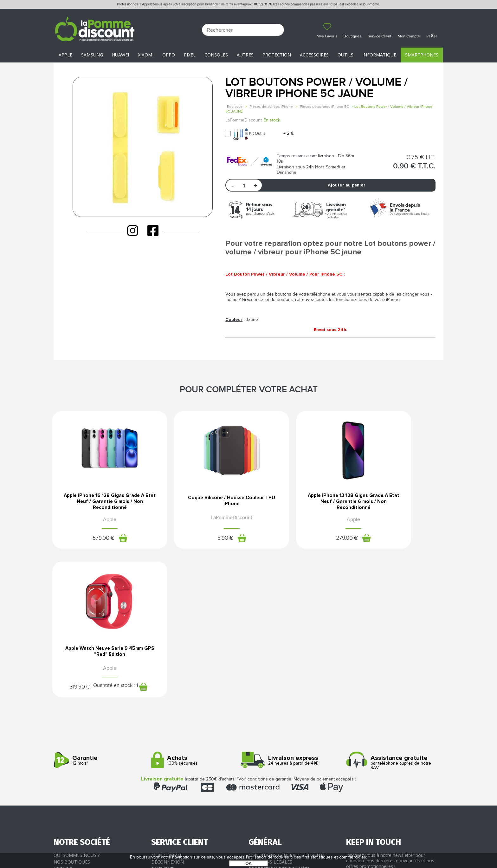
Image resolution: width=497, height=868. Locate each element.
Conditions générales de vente (287, 711)
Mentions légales (270, 718)
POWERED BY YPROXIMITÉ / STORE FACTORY (249, 845)
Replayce (235, 107)
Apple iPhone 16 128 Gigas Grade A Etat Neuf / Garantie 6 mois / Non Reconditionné (99, 503)
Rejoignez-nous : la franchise (90, 732)
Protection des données (279, 725)
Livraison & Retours (176, 732)
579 (92, 541)
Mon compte (167, 711)
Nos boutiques (72, 718)
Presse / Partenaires (273, 739)
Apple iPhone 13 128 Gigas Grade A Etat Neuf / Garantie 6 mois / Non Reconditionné (298, 503)
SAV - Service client (174, 739)
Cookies (258, 732)
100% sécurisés (198, 617)
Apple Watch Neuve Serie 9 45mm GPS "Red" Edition (398, 501)
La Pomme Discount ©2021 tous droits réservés (248, 835)
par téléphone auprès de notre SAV (393, 619)
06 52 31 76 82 (265, 4)
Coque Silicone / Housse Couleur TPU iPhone (199, 501)
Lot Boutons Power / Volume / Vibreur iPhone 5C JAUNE (316, 88)
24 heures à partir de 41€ (295, 617)
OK (248, 863)
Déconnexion (168, 718)
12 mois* (100, 617)
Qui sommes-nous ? (77, 711)
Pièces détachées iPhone (271, 107)
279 (292, 541)
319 (368, 541)
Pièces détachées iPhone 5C (324, 107)
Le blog (63, 725)
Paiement (162, 725)
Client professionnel (178, 746)
